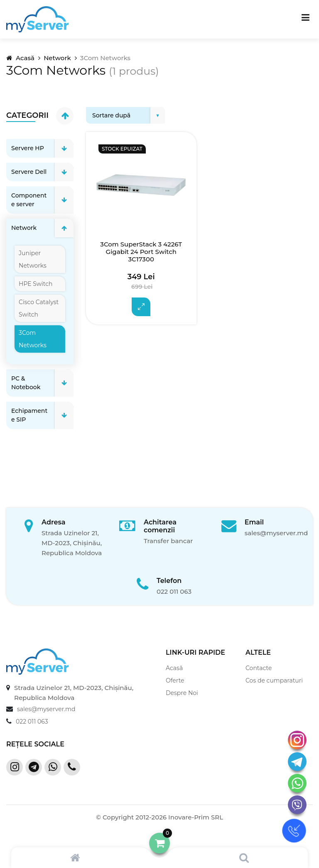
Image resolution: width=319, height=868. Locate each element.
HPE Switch (36, 284)
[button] (159, 843)
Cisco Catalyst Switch (39, 308)
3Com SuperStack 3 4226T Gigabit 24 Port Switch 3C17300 (141, 252)
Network (57, 58)
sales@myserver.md (276, 533)
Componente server (29, 200)
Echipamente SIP (29, 415)
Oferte (175, 680)
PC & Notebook (26, 383)
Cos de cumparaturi (274, 680)
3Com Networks (33, 339)
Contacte (259, 668)
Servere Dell (29, 172)
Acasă (20, 58)
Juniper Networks (33, 259)
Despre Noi (182, 693)
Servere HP (28, 148)
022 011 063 (174, 591)
